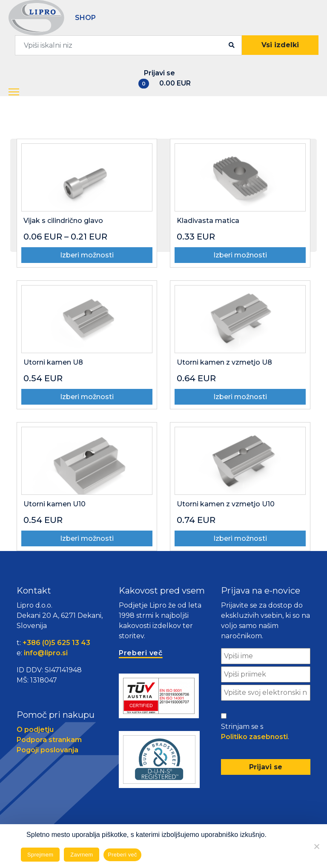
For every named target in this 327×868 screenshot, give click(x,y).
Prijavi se (159, 73)
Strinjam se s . (255, 732)
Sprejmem (40, 855)
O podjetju (35, 730)
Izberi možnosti (87, 255)
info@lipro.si (46, 653)
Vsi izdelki (280, 45)
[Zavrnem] (316, 846)
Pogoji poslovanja (47, 750)
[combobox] (128, 45)
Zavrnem (82, 855)
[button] (22, 92)
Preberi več (122, 855)
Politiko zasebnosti (254, 737)
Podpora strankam (49, 740)
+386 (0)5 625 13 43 (56, 643)
